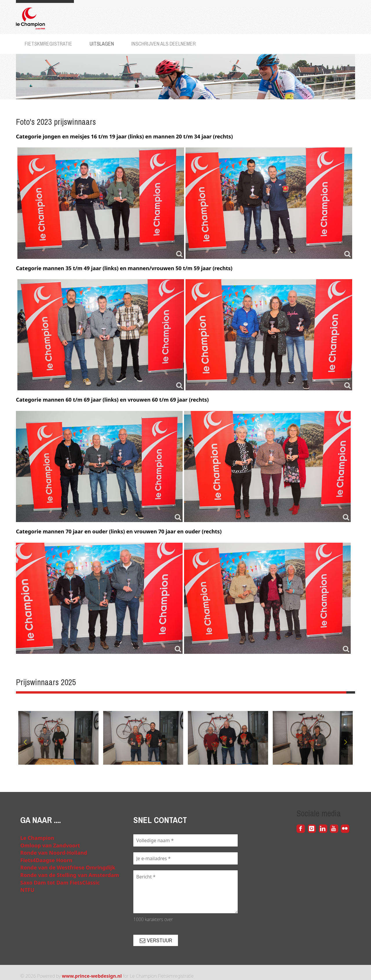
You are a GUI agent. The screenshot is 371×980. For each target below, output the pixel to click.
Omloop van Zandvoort (50, 845)
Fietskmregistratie (48, 44)
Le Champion (37, 838)
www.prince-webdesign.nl (92, 976)
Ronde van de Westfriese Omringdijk (68, 867)
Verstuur (156, 940)
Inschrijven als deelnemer (163, 44)
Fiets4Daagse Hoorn (46, 860)
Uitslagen (102, 44)
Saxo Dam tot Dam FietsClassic (60, 882)
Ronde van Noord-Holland (54, 853)
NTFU (27, 890)
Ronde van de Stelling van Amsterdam (70, 875)
